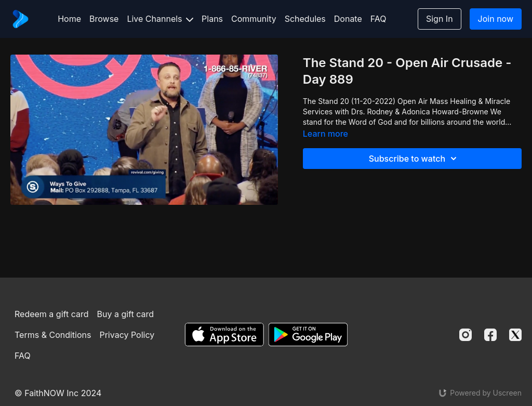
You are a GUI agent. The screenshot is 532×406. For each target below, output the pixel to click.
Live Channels (160, 19)
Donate (348, 19)
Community (254, 19)
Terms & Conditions (53, 335)
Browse (104, 19)
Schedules (305, 19)
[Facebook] (490, 335)
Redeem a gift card (51, 314)
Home (69, 19)
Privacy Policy (127, 335)
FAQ (378, 19)
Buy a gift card (125, 314)
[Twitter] (515, 335)
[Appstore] (224, 335)
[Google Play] (308, 335)
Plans (212, 19)
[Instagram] (465, 335)
